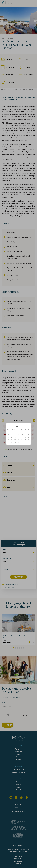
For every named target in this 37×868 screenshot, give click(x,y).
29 (15, 442)
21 (12, 440)
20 (8, 440)
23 (18, 440)
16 (18, 437)
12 (29, 435)
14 (12, 437)
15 (15, 437)
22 (15, 440)
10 (22, 435)
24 (22, 440)
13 (8, 437)
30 (18, 442)
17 (22, 437)
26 (29, 440)
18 (25, 437)
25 (25, 440)
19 (29, 437)
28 (12, 442)
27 (8, 442)
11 (25, 435)
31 (22, 442)
